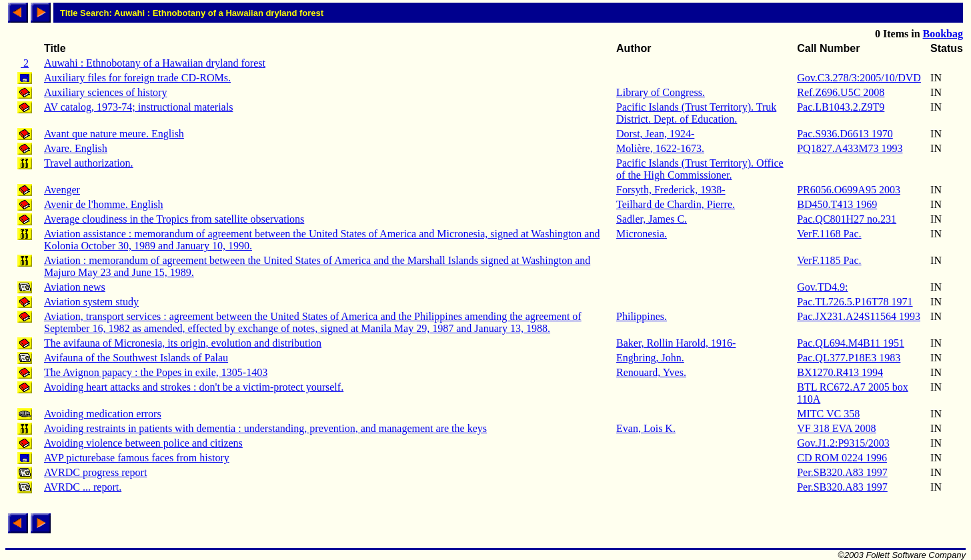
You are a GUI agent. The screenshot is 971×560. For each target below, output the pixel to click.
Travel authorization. (89, 163)
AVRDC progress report (95, 472)
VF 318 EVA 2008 (836, 428)
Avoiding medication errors (103, 414)
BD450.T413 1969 (837, 204)
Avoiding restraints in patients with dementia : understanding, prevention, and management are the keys (265, 428)
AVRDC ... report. (83, 487)
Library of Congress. (661, 92)
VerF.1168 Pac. (829, 234)
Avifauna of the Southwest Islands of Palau (136, 358)
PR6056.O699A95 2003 (849, 190)
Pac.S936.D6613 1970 (845, 134)
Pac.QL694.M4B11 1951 (851, 343)
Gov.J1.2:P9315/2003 (843, 443)
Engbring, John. (650, 358)
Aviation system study (91, 302)
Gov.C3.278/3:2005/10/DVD (859, 78)
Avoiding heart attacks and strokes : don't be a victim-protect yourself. (194, 387)
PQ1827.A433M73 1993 (850, 148)
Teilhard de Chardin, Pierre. (676, 204)
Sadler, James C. (652, 219)
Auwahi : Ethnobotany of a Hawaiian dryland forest (155, 63)
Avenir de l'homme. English (104, 204)
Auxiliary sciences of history (105, 92)
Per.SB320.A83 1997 (842, 472)
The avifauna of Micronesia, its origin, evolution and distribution (183, 343)
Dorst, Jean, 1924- (655, 134)
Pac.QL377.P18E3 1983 (849, 358)
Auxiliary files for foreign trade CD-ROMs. (137, 78)
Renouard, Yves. (651, 372)
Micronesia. (642, 234)
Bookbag (943, 34)
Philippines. (642, 316)
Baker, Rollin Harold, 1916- (676, 343)
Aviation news (75, 287)
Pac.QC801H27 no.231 (847, 219)
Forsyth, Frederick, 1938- (671, 190)
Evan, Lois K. (646, 428)
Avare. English (76, 148)
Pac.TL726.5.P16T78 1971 (855, 302)
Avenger (62, 190)
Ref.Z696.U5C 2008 (841, 92)
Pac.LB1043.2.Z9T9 (841, 107)
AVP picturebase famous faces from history (137, 458)
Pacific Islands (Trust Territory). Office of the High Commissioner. (700, 169)
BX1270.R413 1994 (840, 372)
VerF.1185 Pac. (829, 260)
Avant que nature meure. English (114, 134)
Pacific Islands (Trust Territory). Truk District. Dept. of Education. (696, 113)
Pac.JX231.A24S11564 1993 (859, 316)
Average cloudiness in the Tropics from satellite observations (174, 219)
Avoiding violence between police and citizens (143, 443)
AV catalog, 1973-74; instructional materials (138, 107)
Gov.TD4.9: (822, 287)
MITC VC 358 (828, 414)
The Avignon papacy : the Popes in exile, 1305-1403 (156, 372)
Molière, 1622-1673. (660, 148)
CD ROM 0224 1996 (842, 458)
